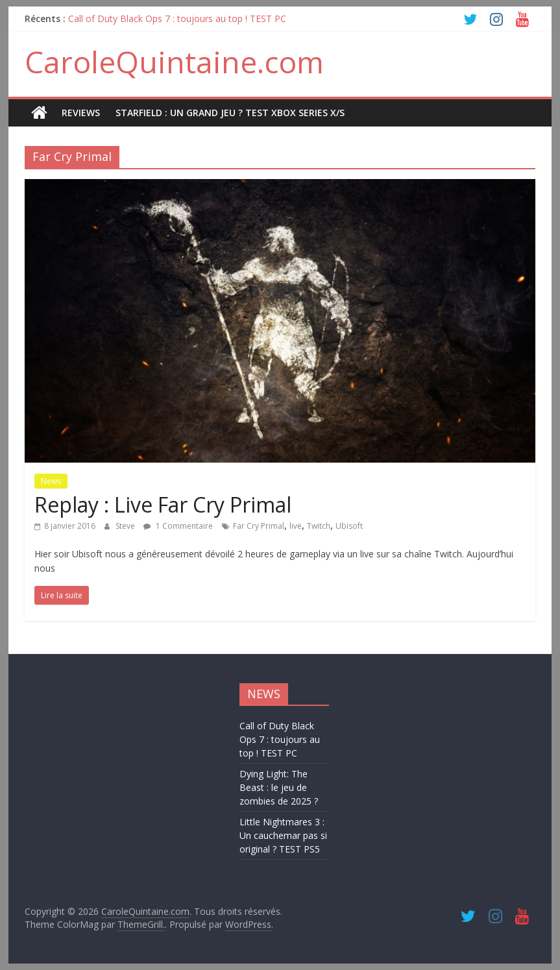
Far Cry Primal (259, 526)
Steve (126, 526)
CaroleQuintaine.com (174, 62)
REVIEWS (81, 113)
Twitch (319, 526)
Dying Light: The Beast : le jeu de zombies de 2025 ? (279, 787)
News (51, 481)
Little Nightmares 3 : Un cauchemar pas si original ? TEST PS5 (283, 835)
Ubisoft (349, 526)
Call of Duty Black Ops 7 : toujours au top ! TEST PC (177, 18)
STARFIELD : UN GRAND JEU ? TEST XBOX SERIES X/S (230, 113)
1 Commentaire (178, 526)
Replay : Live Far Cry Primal (163, 504)
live (296, 526)
